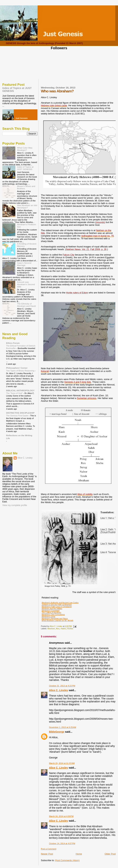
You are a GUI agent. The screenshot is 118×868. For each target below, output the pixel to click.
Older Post (110, 854)
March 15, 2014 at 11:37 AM (62, 763)
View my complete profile (15, 505)
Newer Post (47, 854)
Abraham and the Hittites (52, 609)
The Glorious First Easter (18, 416)
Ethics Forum (13, 343)
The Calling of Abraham (51, 613)
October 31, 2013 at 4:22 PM (62, 686)
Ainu (58, 629)
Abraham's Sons (48, 617)
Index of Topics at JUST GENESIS (25, 168)
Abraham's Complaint (51, 611)
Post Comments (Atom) (67, 860)
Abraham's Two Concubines (53, 615)
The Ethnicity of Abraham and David (26, 305)
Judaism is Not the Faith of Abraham (57, 605)
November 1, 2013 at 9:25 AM (63, 727)
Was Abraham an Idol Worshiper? (27, 206)
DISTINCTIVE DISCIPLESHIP (20, 413)
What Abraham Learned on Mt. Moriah (57, 621)
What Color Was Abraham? (25, 149)
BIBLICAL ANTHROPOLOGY (20, 390)
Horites (70, 629)
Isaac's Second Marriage (24, 264)
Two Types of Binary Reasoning (20, 371)
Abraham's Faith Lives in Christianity (57, 607)
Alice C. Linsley (59, 690)
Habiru (64, 629)
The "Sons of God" (15, 393)
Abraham (51, 629)
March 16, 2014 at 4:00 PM (61, 816)
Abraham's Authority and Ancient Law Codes (60, 603)
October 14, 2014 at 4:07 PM (62, 843)
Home (79, 854)
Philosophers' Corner (17, 368)
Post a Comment (49, 849)
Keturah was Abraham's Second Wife (26, 284)
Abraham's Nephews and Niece (55, 619)
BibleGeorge (57, 732)
